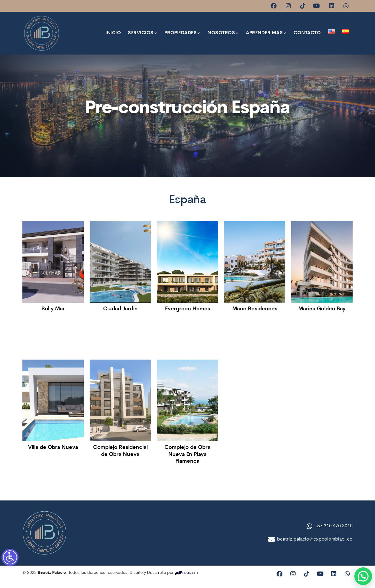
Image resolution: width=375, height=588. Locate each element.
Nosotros (223, 33)
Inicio (113, 33)
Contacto (307, 33)
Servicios (143, 33)
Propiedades (183, 33)
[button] (362, 577)
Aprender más (266, 33)
